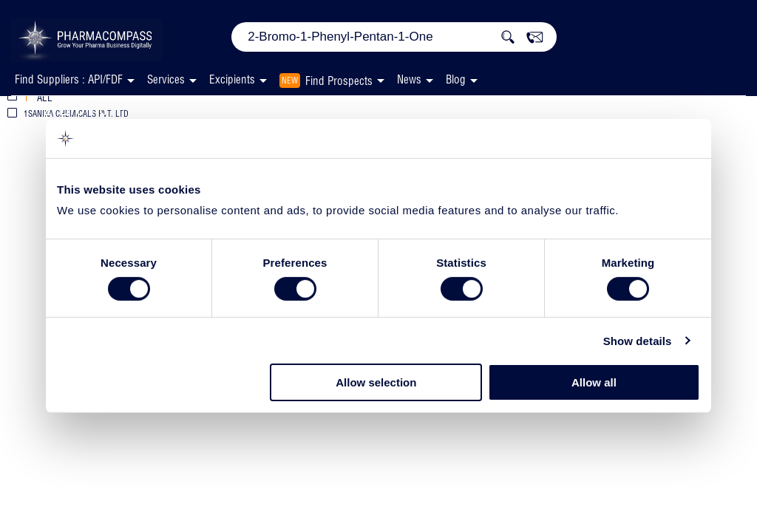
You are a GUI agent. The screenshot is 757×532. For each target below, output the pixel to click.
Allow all (594, 382)
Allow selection (376, 382)
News (409, 79)
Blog (456, 79)
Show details (638, 341)
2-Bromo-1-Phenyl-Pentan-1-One (166, 108)
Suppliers (346, 110)
